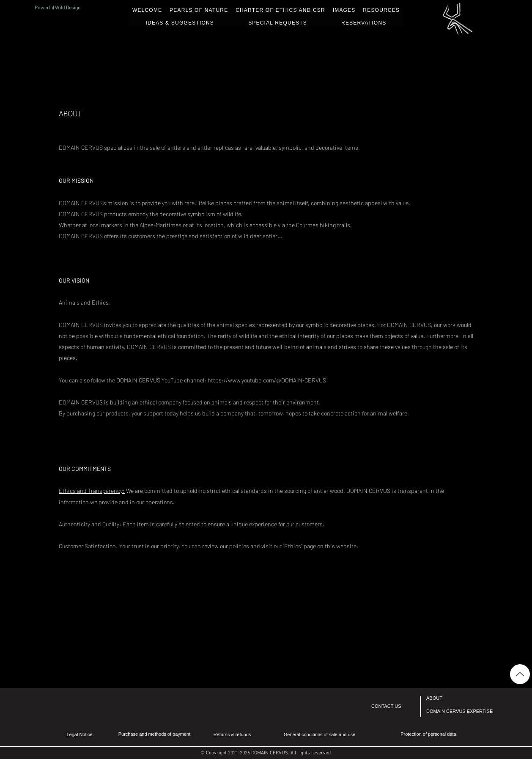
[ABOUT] (449, 698)
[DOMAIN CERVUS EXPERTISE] (459, 711)
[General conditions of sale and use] (319, 735)
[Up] (520, 674)
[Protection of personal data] (428, 734)
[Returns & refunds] (232, 735)
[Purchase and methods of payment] (154, 734)
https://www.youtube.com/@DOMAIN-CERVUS (267, 380)
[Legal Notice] (80, 735)
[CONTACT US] (394, 707)
